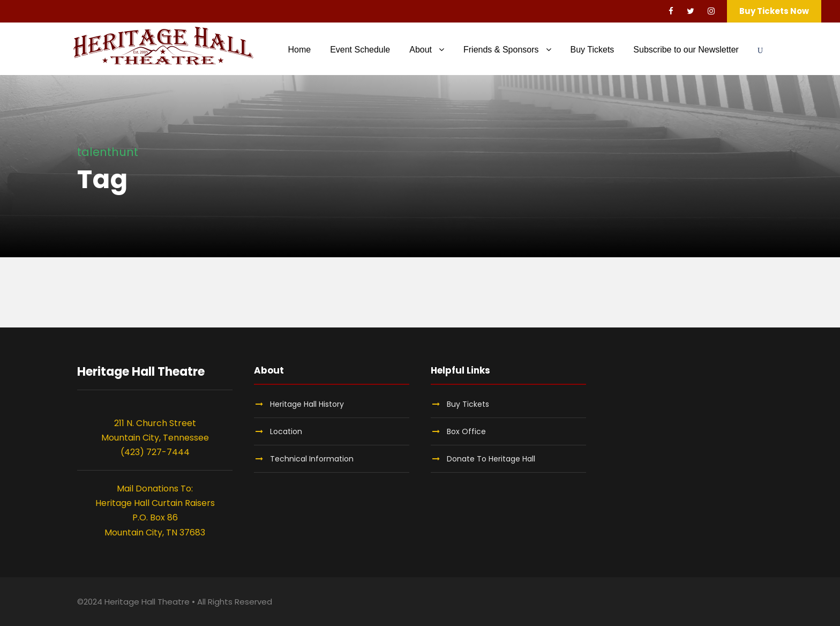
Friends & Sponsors (501, 50)
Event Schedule (360, 50)
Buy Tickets (592, 50)
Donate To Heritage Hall (491, 459)
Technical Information (312, 459)
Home (299, 50)
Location (286, 431)
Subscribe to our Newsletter (686, 50)
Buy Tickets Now (774, 11)
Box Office (466, 431)
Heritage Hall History (307, 404)
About (421, 50)
